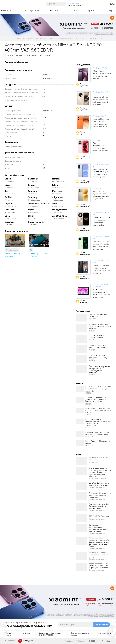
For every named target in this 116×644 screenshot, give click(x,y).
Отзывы (47, 56)
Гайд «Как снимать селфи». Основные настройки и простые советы (99, 506)
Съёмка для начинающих (97, 487)
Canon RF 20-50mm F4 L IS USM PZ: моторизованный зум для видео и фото (98, 389)
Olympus (9, 203)
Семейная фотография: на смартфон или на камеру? (99, 484)
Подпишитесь (74, 3)
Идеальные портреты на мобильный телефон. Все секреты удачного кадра (98, 566)
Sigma (31, 210)
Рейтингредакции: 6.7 (85, 109)
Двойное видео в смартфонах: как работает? (99, 516)
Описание (10, 56)
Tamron (56, 179)
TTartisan (57, 191)
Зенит (55, 203)
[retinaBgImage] (81, 318)
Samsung (33, 191)
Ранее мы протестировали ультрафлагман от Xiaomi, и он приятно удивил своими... (101, 148)
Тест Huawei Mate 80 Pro (101, 213)
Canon (8, 179)
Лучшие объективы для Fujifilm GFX (98, 315)
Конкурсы (110, 11)
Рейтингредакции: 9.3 (85, 85)
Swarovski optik (36, 222)
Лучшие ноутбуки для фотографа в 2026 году (98, 357)
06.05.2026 (93, 360)
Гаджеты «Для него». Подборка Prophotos (97, 336)
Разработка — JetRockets (74, 641)
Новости (54, 11)
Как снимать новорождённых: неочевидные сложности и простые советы (99, 528)
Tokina (55, 185)
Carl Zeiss (9, 210)
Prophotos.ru (107, 641)
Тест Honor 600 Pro (100, 116)
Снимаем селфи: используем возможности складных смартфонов (100, 495)
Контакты (27, 633)
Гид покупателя (31, 11)
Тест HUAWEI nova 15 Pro (101, 237)
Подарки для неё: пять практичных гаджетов (97, 347)
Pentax (32, 185)
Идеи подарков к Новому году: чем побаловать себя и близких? (100, 327)
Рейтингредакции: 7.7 (84, 181)
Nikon (7, 185)
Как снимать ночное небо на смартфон (100, 459)
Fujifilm (8, 197)
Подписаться (103, 625)
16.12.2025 (92, 331)
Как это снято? (94, 462)
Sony (7, 191)
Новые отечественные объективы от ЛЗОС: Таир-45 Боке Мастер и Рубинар (98, 411)
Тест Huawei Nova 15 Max (100, 93)
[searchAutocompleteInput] (57, 4)
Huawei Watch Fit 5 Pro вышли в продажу (98, 442)
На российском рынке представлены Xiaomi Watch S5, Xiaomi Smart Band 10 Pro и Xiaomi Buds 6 (98, 422)
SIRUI (31, 216)
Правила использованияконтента (80, 634)
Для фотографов (104, 633)
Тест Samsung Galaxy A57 (101, 165)
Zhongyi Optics (59, 210)
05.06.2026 (93, 374)
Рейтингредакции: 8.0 (85, 253)
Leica (7, 216)
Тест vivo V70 (98, 188)
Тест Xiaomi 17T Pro (100, 68)
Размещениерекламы (9, 634)
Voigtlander (58, 197)
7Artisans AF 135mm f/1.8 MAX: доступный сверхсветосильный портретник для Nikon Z (97, 400)
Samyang (33, 197)
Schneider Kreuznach (39, 203)
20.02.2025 (92, 319)
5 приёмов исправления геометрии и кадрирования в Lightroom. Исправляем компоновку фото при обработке (100, 472)
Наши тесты (7, 11)
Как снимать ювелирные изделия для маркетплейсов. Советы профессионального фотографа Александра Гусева (100, 542)
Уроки (91, 11)
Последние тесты (84, 65)
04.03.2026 (93, 350)
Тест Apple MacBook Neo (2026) (100, 286)
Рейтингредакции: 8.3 (85, 133)
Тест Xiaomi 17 (98, 140)
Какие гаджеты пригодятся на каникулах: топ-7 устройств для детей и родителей (99, 369)
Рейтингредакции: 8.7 (85, 157)
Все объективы (60, 216)
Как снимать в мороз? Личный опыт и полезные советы (98, 555)
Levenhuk (9, 222)
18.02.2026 (92, 340)
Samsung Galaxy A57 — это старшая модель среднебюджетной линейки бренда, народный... (102, 174)
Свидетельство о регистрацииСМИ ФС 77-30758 (50, 634)
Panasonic (33, 179)
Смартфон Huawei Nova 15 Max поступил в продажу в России (97, 433)
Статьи (73, 11)
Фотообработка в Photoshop (98, 478)
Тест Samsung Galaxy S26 (101, 262)
